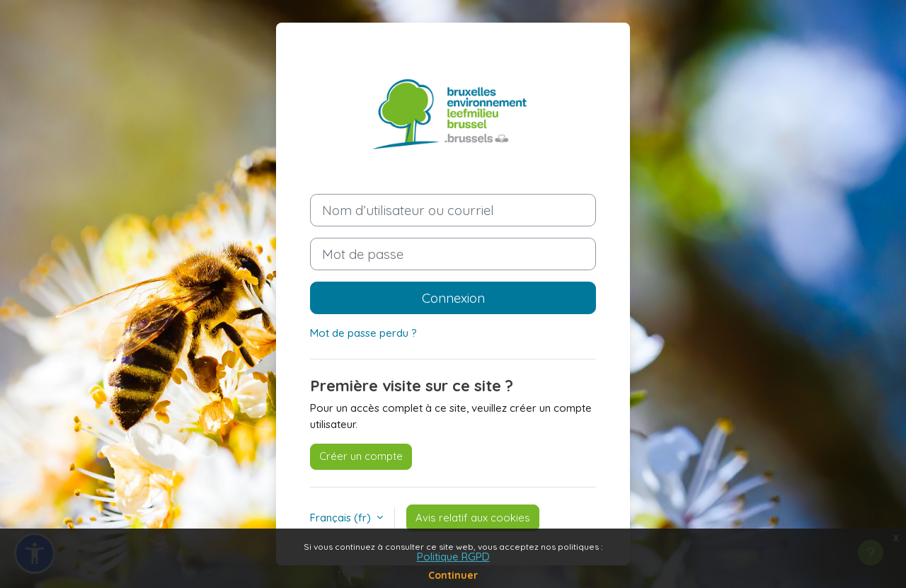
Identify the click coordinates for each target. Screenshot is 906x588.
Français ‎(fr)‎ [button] (342, 518)
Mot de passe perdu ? (363, 333)
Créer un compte (361, 456)
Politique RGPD (453, 557)
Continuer (453, 575)
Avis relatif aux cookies (473, 518)
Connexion (453, 298)
